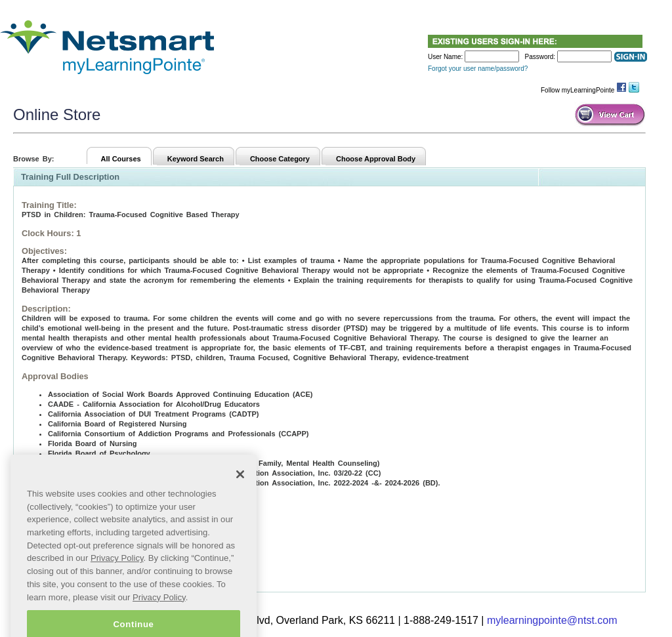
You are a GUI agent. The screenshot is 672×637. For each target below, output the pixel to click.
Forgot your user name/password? (478, 69)
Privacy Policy (117, 576)
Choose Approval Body (376, 159)
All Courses (121, 159)
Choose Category (280, 159)
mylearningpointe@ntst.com (552, 620)
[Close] (240, 493)
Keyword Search (196, 159)
